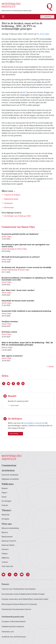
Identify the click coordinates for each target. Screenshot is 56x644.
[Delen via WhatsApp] (18, 384)
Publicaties (8, 484)
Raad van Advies (8, 545)
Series (4, 497)
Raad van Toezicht (9, 541)
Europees (5, 519)
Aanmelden (16, 434)
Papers (4, 493)
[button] (5, 575)
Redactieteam (7, 537)
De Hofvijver (7, 501)
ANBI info (5, 558)
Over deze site (7, 566)
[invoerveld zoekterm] (47, 17)
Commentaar (9, 466)
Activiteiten (8, 471)
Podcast (5, 505)
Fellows (5, 554)
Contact (5, 562)
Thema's (6, 510)
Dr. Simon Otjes (43, 34)
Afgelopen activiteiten (10, 479)
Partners (5, 549)
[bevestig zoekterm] (42, 17)
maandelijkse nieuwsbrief (34, 423)
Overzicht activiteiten (10, 475)
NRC (24, 92)
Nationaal (6, 515)
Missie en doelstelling (10, 528)
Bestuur (5, 532)
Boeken (5, 488)
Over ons (7, 524)
